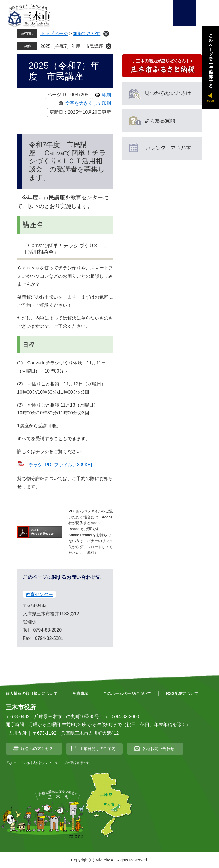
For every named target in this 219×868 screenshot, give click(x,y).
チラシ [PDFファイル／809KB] (60, 465)
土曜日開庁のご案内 (98, 749)
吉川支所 (17, 733)
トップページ (54, 33)
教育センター (39, 594)
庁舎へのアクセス (37, 749)
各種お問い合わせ (158, 749)
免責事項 (80, 693)
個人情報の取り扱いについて (32, 693)
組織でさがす (87, 33)
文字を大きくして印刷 (88, 103)
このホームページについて (127, 693)
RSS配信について (182, 693)
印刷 (106, 95)
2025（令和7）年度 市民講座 (72, 46)
